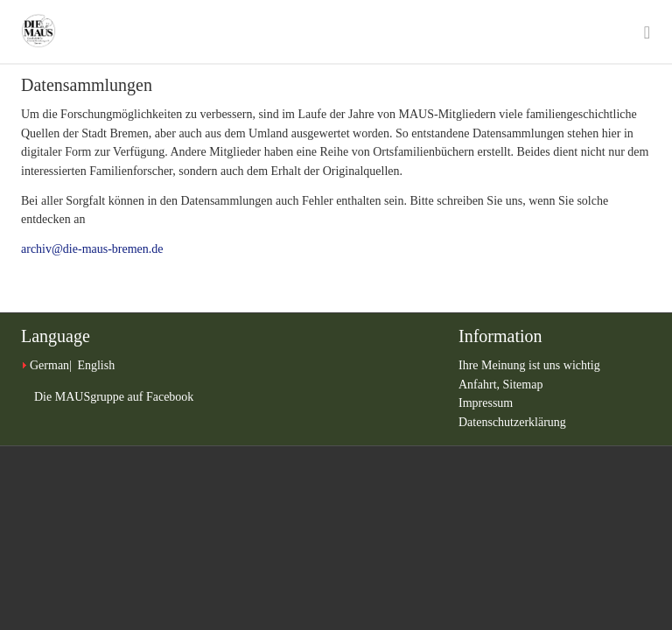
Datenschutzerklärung (512, 422)
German (49, 365)
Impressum (486, 403)
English (96, 365)
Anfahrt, (481, 385)
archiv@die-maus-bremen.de (92, 249)
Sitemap (523, 385)
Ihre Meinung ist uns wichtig (529, 365)
